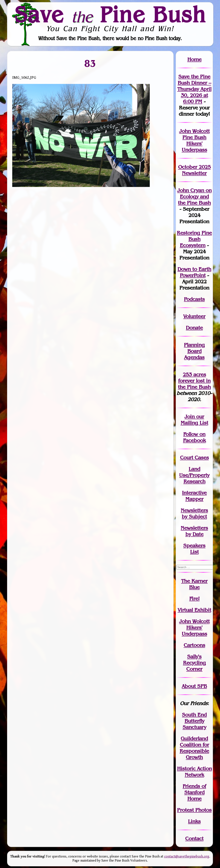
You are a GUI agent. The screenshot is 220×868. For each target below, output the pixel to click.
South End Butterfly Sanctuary (194, 721)
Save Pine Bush (110, 14)
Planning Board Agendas (194, 351)
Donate (194, 328)
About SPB (194, 686)
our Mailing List (194, 420)
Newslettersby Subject (194, 513)
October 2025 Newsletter (194, 170)
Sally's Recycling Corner (194, 663)
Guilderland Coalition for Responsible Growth (194, 748)
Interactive (194, 493)
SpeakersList (194, 549)
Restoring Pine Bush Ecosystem (194, 239)
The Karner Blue (194, 584)
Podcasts (194, 299)
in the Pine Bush (194, 384)
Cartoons (194, 645)
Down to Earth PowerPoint (194, 272)
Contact (194, 838)
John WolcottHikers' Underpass (194, 627)
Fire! (194, 599)
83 (90, 63)
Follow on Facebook (194, 437)
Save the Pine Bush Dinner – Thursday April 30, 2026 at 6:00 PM (194, 89)
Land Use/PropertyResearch (194, 475)
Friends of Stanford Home (194, 792)
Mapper (194, 499)
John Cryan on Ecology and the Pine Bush (194, 197)
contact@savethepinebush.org (187, 857)
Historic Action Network (194, 772)
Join (190, 417)
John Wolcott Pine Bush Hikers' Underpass (194, 140)
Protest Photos (194, 810)
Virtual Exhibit (194, 610)
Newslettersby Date (194, 531)
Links (194, 821)
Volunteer (194, 316)
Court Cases (194, 458)
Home (194, 59)
